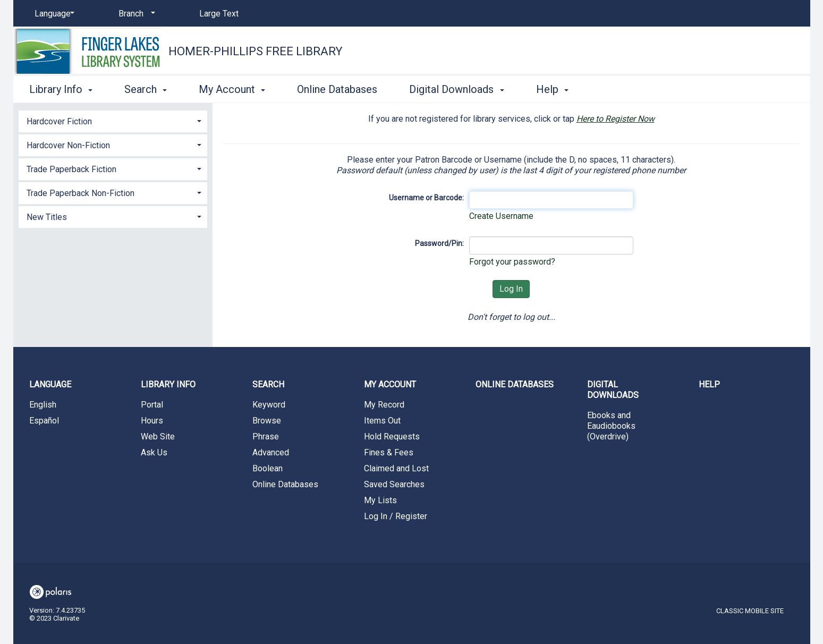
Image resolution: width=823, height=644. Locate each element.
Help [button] (552, 89)
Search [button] (146, 89)
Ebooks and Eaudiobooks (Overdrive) (611, 426)
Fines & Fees (389, 452)
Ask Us (154, 452)
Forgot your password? (512, 262)
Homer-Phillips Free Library (256, 51)
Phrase (266, 437)
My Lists (380, 500)
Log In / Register (396, 516)
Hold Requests (392, 437)
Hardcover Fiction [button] (59, 121)
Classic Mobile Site (750, 611)
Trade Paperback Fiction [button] (71, 169)
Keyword (269, 405)
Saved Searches (394, 484)
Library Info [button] (61, 89)
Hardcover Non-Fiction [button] (68, 145)
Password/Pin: (439, 243)
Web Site (158, 437)
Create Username (501, 216)
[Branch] (135, 14)
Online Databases (337, 89)
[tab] (113, 120)
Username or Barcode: (426, 198)
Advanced (271, 452)
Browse (267, 421)
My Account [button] (232, 89)
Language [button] (50, 384)
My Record (384, 405)
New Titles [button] (47, 217)
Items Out (382, 421)
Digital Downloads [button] (456, 89)
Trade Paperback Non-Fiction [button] (80, 193)
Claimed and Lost (396, 468)
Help (709, 384)
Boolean (268, 468)
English (43, 405)
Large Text (219, 14)
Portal (152, 405)
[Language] (53, 14)
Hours (152, 421)
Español (44, 421)
